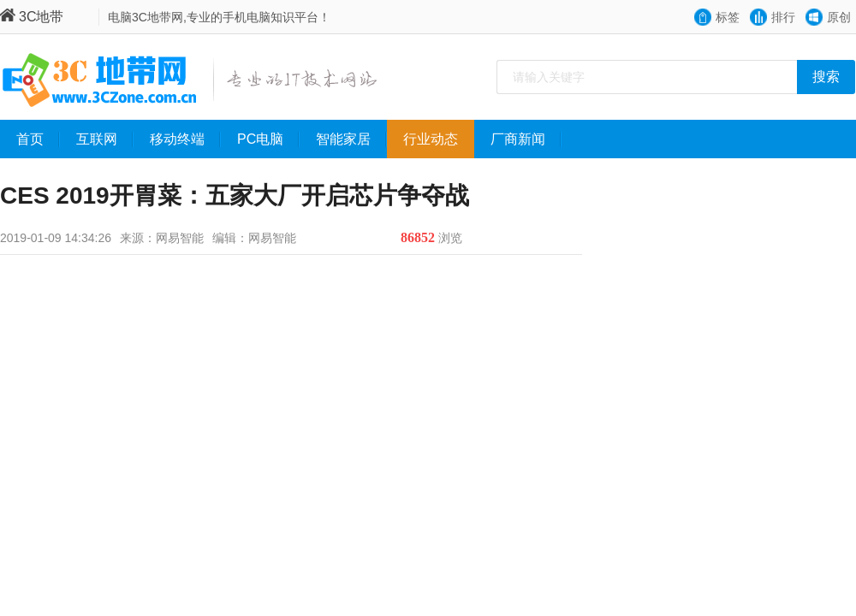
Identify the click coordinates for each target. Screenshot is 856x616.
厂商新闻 (526, 139)
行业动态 (439, 139)
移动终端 (185, 139)
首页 (38, 139)
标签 (728, 17)
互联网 (105, 139)
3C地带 (32, 17)
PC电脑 (268, 139)
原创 (839, 17)
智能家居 (351, 139)
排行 (783, 17)
